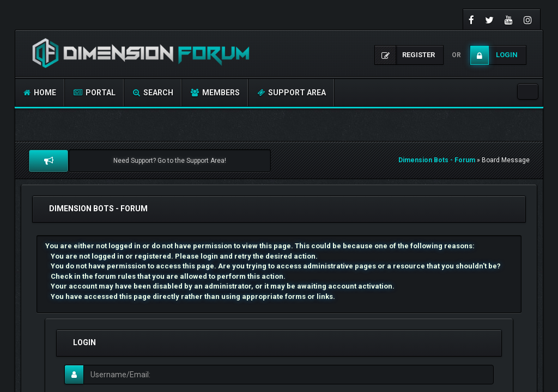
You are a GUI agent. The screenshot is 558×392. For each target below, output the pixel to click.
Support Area (292, 93)
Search (153, 93)
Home (40, 93)
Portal (95, 93)
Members (215, 93)
